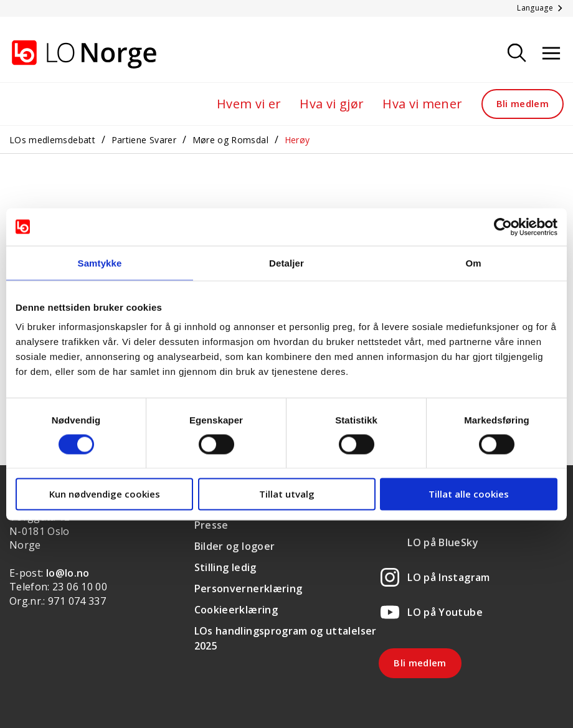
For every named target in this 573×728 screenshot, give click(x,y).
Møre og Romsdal (230, 140)
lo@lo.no (68, 573)
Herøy (297, 140)
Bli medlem (523, 103)
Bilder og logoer (235, 546)
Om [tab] (473, 262)
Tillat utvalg (287, 494)
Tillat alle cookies (469, 494)
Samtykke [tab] (100, 262)
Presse (211, 525)
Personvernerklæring (249, 589)
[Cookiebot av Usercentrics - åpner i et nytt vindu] (503, 227)
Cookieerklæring (236, 610)
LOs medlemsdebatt (52, 140)
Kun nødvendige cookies (105, 494)
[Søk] (517, 54)
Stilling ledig (225, 567)
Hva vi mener (422, 104)
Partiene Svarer (144, 140)
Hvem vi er (249, 104)
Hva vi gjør (332, 104)
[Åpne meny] (551, 54)
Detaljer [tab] (286, 262)
